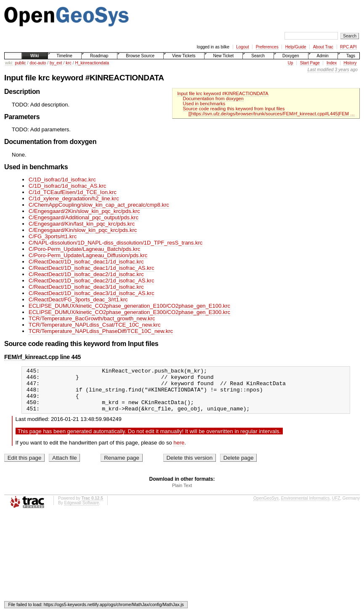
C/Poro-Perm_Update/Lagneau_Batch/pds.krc (84, 249)
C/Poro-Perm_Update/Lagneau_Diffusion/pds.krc (88, 255)
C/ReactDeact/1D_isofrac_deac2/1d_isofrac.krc (86, 274)
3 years (342, 70)
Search (258, 56)
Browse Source (140, 56)
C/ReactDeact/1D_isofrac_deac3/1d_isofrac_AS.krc (91, 293)
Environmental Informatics (306, 507)
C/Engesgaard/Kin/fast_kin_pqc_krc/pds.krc (82, 224)
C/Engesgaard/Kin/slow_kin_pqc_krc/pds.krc (83, 230)
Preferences (267, 47)
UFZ (336, 507)
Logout (243, 47)
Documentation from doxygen (213, 99)
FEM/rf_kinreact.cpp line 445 (43, 357)
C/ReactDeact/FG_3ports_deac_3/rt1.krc (78, 300)
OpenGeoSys (266, 507)
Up (291, 63)
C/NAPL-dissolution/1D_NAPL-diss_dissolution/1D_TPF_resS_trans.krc (116, 243)
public (20, 63)
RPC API (348, 47)
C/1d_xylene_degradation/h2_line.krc (74, 198)
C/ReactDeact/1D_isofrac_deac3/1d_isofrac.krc (86, 287)
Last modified (321, 70)
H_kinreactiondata (92, 63)
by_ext (56, 63)
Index (332, 63)
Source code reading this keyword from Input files (234, 109)
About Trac (323, 47)
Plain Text (182, 494)
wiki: (9, 63)
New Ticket (223, 56)
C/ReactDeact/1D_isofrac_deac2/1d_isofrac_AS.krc (91, 281)
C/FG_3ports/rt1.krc (53, 236)
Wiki (35, 56)
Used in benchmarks (204, 104)
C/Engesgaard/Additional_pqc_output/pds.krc (84, 217)
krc (68, 63)
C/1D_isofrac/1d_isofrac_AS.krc (67, 186)
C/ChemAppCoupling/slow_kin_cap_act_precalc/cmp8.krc (99, 205)
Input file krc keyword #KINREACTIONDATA (223, 93)
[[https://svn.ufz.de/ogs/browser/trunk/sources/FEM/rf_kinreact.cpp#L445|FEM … (272, 114)
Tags (351, 56)
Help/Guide (296, 47)
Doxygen (291, 56)
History (350, 63)
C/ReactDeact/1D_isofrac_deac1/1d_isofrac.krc (86, 262)
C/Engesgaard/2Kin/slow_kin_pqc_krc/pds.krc (84, 211)
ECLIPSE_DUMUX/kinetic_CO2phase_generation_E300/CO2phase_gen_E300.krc (129, 312)
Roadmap (99, 56)
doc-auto (38, 63)
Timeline (64, 56)
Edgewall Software (81, 512)
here (179, 451)
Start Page (310, 63)
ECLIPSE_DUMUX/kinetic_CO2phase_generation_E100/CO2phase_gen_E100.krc (129, 306)
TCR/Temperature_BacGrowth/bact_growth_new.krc (92, 318)
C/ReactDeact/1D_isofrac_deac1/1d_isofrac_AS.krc (91, 268)
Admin (323, 56)
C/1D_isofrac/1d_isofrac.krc (62, 180)
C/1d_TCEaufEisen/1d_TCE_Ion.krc (73, 192)
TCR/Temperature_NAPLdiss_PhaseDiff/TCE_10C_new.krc (101, 331)
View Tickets (184, 56)
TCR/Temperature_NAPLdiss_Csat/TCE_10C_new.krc (95, 325)
